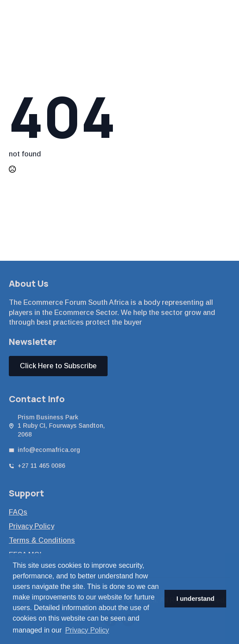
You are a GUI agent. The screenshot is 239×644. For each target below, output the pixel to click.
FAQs (18, 512)
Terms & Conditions (42, 540)
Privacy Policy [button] (87, 630)
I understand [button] (195, 599)
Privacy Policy (32, 526)
